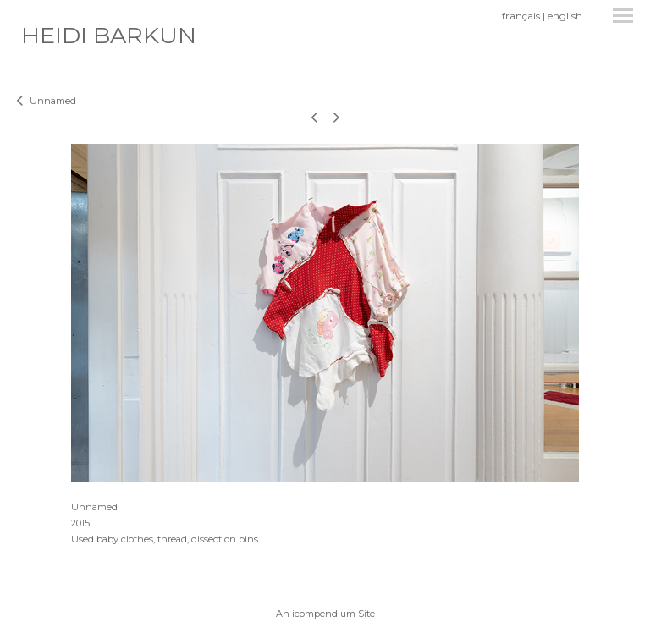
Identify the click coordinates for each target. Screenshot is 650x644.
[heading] (109, 39)
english (565, 16)
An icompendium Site (325, 614)
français (521, 16)
